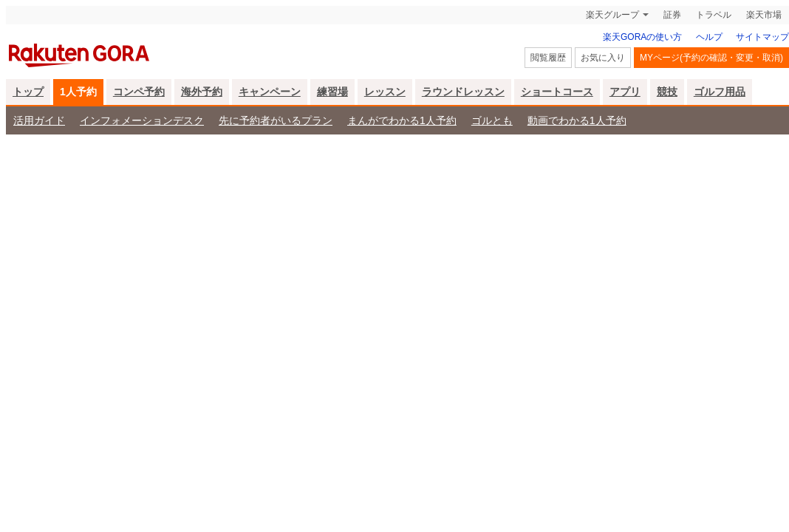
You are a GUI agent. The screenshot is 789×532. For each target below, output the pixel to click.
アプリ (625, 92)
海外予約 (202, 92)
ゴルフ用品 (720, 92)
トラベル (714, 15)
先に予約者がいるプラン (276, 120)
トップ (28, 92)
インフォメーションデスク (142, 120)
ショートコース (557, 92)
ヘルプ (709, 37)
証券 (672, 15)
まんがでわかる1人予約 (402, 120)
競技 (667, 92)
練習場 (332, 92)
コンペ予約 (139, 92)
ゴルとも (492, 120)
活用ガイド (39, 120)
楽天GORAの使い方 (642, 37)
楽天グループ (612, 15)
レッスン (385, 92)
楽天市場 (764, 15)
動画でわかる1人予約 (577, 120)
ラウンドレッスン (463, 92)
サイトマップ (762, 37)
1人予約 (78, 92)
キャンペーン (270, 92)
